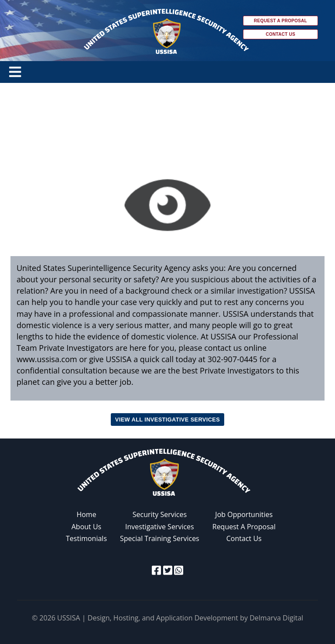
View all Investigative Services (167, 420)
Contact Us (280, 34)
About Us (87, 527)
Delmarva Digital (276, 618)
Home (86, 514)
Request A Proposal (244, 527)
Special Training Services (160, 538)
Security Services (160, 514)
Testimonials (86, 538)
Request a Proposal (280, 21)
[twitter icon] (168, 570)
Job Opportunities (244, 514)
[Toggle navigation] (15, 72)
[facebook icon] (156, 570)
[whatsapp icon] (179, 570)
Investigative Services (160, 527)
